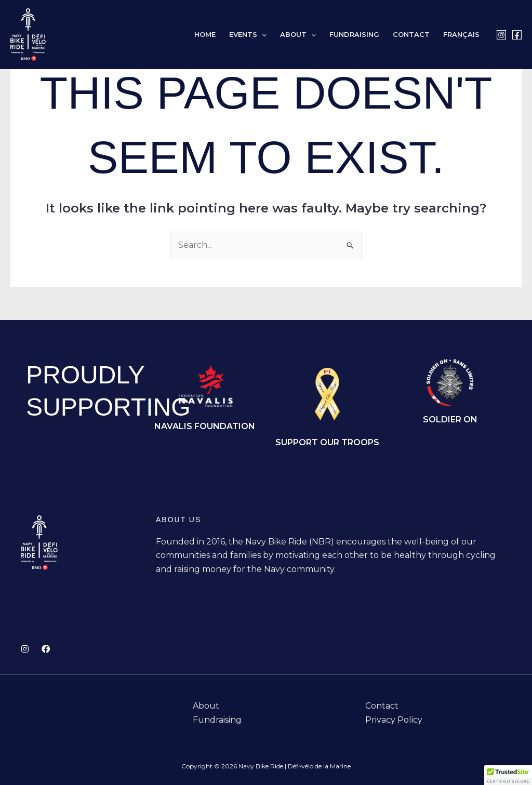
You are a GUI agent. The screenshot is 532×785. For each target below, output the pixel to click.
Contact (411, 35)
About (298, 35)
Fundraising (354, 35)
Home (205, 35)
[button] (262, 35)
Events (248, 35)
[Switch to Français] (461, 35)
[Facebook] (517, 35)
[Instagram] (501, 35)
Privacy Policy (394, 720)
